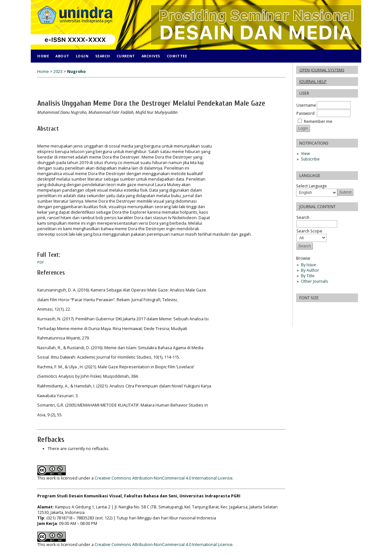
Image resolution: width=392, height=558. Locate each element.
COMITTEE (177, 56)
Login (82, 56)
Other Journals (314, 281)
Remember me (318, 121)
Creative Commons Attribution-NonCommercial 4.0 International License (164, 478)
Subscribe (310, 159)
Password (306, 113)
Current (126, 56)
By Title (308, 276)
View (305, 154)
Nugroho (76, 71)
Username (306, 105)
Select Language (311, 186)
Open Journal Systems (322, 70)
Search (103, 56)
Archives (151, 56)
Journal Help (313, 82)
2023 (58, 71)
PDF (41, 262)
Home (43, 56)
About (62, 56)
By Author (310, 270)
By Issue (309, 265)
